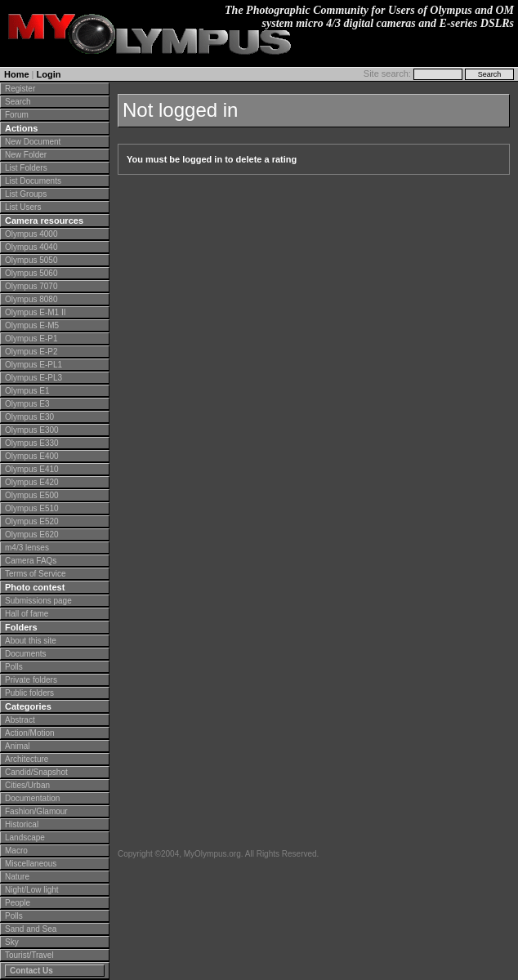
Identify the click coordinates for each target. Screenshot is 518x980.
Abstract (20, 720)
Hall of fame (27, 614)
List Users (23, 207)
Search (18, 102)
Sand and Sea (31, 929)
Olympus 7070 (31, 286)
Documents (26, 654)
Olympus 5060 (31, 273)
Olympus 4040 (31, 247)
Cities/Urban (27, 785)
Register (20, 89)
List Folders (26, 168)
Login (49, 74)
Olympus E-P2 (31, 352)
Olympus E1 (27, 391)
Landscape (25, 837)
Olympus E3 (27, 404)
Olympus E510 (32, 508)
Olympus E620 (32, 535)
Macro (16, 851)
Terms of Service (35, 574)
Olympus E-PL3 (33, 378)
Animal (18, 746)
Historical (22, 824)
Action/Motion (30, 733)
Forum (17, 115)
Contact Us (31, 971)
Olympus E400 (32, 456)
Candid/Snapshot (36, 772)
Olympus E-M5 (32, 325)
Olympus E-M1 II (35, 312)
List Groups (26, 194)
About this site (31, 641)
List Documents (33, 181)
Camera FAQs (31, 561)
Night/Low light (32, 890)
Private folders (31, 680)
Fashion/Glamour (36, 811)
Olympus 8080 (31, 299)
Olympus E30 (29, 417)
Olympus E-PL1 (33, 365)
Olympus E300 (32, 430)
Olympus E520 (32, 521)
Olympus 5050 (31, 260)
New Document (33, 142)
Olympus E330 (32, 443)
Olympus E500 (32, 495)
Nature (17, 877)
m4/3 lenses (27, 548)
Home (17, 74)
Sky (12, 942)
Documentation (32, 798)
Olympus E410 (32, 469)
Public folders (29, 693)
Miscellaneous (31, 864)
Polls (14, 667)
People (18, 903)
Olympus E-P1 (31, 339)
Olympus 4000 (31, 234)
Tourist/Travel (29, 955)
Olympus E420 (32, 482)
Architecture (27, 759)
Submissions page (38, 601)
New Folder (26, 155)
